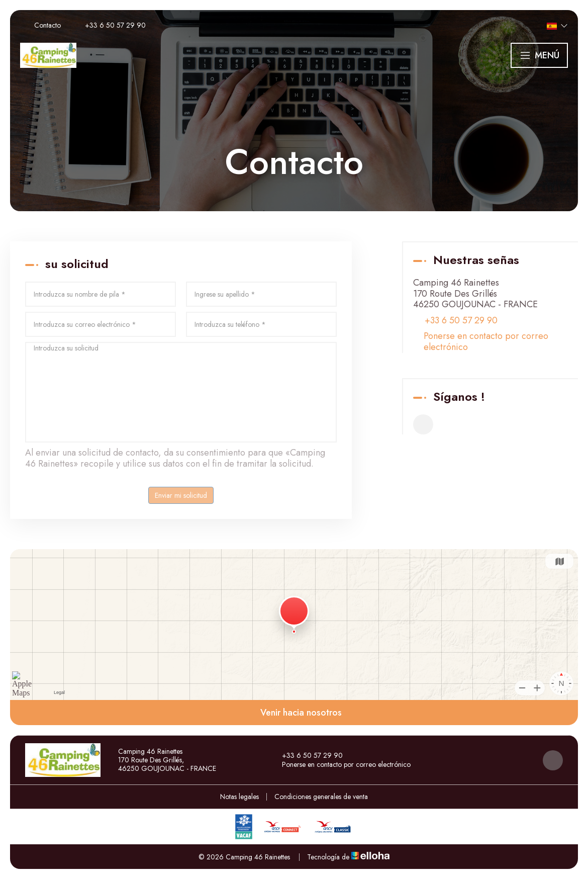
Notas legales (239, 797)
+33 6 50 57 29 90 (307, 756)
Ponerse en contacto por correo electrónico (486, 342)
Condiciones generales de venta (321, 797)
